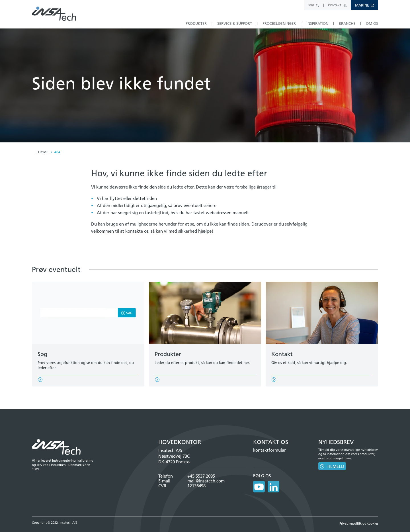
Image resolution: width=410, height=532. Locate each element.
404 (57, 152)
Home (43, 152)
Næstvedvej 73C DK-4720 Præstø (174, 459)
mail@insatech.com (206, 481)
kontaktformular (269, 450)
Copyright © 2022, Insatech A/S (55, 520)
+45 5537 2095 (201, 476)
